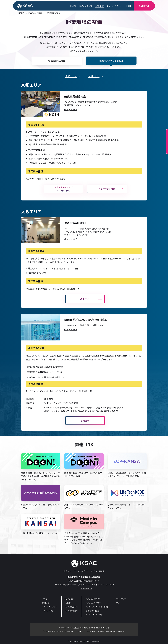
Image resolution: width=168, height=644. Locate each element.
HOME (73, 6)
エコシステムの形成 (94, 615)
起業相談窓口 (164, 144)
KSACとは (70, 599)
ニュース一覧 (47, 611)
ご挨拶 (68, 603)
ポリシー (120, 603)
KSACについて (86, 6)
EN (129, 6)
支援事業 (99, 6)
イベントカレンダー (50, 607)
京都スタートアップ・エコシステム (63, 189)
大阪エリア (94, 76)
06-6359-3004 (86, 589)
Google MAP (71, 110)
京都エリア (71, 76)
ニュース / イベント (115, 6)
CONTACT (144, 6)
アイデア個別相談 (107, 189)
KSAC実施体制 (72, 607)
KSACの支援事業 (93, 599)
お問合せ (85, 421)
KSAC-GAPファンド (93, 603)
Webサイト (85, 299)
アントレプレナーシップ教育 (97, 607)
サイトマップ (121, 599)
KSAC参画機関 (72, 611)
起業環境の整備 (92, 611)
